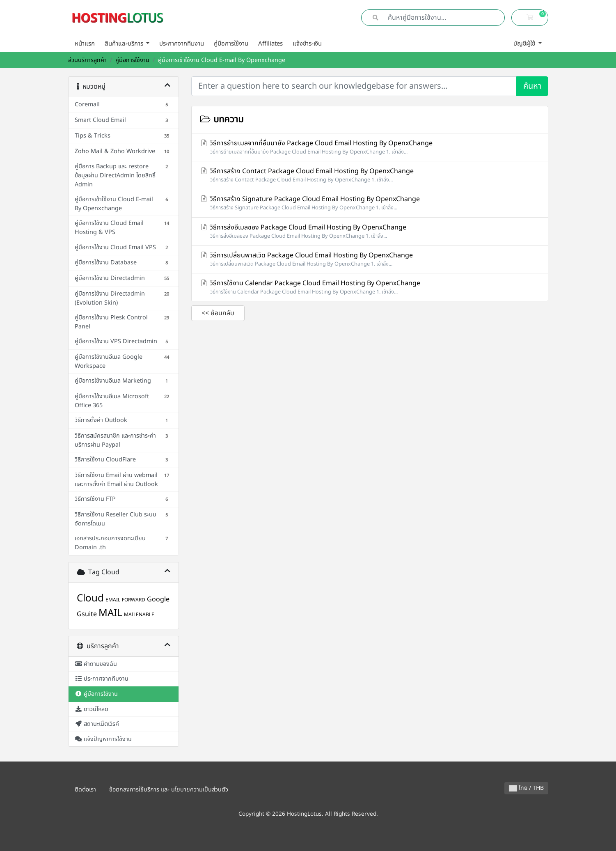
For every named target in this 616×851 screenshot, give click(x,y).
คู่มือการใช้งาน (231, 44)
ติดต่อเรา (85, 790)
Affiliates (270, 44)
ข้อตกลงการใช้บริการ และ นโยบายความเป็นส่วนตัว (169, 790)
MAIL (110, 613)
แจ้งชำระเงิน (307, 44)
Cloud (90, 599)
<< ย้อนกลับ (218, 313)
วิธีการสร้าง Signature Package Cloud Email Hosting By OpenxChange (370, 203)
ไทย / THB (526, 788)
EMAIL (113, 600)
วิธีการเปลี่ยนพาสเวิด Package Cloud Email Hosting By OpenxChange (370, 259)
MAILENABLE (139, 615)
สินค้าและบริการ (125, 44)
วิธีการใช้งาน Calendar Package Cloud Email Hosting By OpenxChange (370, 287)
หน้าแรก (85, 44)
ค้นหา (532, 86)
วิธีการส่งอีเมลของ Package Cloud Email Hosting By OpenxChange (370, 231)
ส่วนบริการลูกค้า (87, 60)
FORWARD (134, 600)
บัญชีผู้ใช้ (525, 44)
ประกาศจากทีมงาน (182, 44)
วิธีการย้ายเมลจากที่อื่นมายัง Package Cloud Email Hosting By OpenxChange (370, 147)
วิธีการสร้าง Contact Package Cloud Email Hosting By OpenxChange (370, 175)
